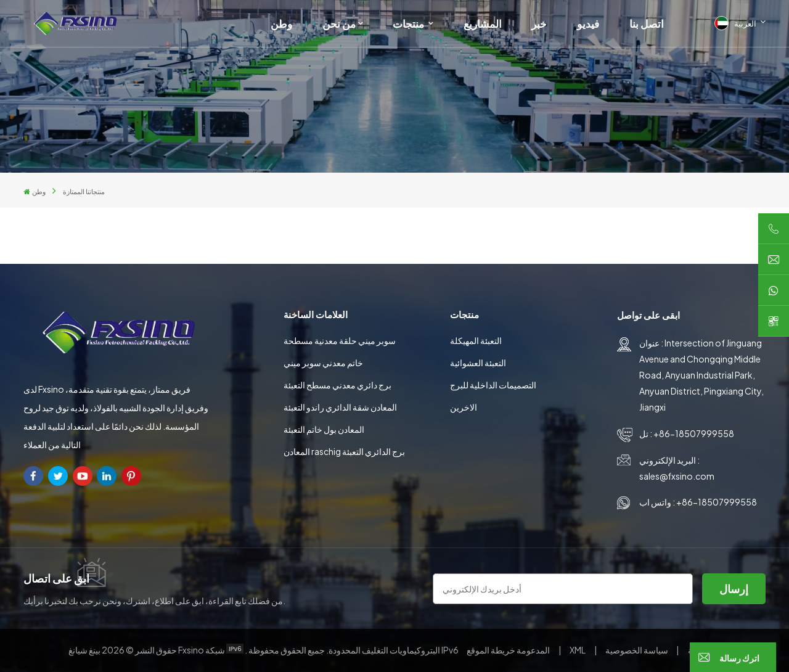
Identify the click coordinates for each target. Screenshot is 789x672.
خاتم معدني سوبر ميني (323, 363)
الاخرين (464, 407)
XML (578, 650)
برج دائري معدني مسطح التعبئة (337, 385)
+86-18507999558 (694, 433)
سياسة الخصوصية (637, 650)
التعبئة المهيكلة (476, 340)
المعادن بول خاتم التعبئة (324, 429)
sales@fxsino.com (677, 476)
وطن (281, 23)
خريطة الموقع (509, 650)
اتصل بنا (647, 23)
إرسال (734, 588)
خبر (539, 23)
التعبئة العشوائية (478, 363)
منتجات (409, 23)
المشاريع (483, 23)
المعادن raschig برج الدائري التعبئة (344, 451)
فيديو (588, 23)
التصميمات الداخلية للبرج (493, 385)
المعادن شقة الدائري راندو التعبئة (340, 407)
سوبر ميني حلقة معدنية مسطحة (340, 340)
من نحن (339, 23)
